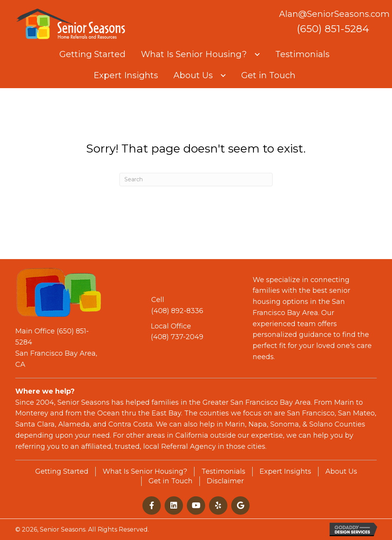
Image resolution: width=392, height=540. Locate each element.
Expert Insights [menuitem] (285, 471)
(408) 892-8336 (177, 311)
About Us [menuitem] (341, 471)
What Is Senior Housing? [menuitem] (145, 471)
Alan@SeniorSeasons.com (334, 14)
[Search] (196, 180)
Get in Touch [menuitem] (171, 481)
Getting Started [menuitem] (62, 471)
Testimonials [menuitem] (223, 471)
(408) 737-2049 (177, 337)
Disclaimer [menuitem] (225, 481)
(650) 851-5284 (333, 29)
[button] (257, 54)
